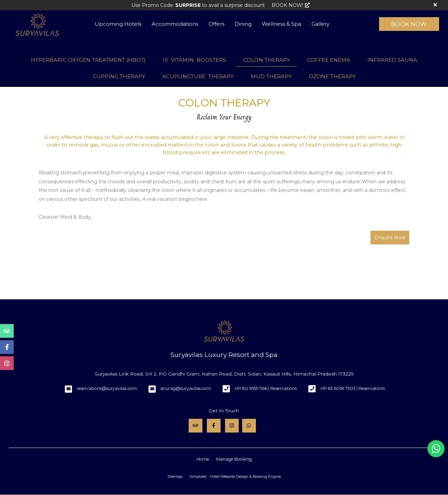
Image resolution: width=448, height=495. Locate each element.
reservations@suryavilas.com (107, 388)
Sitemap (175, 477)
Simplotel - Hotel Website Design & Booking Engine (235, 477)
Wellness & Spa (281, 24)
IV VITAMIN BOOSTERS (194, 60)
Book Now (409, 24)
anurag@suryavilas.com (186, 388)
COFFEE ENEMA (329, 60)
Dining (243, 24)
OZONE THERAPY (332, 76)
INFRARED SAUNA (392, 60)
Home (203, 459)
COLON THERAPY (267, 60)
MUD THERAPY (271, 76)
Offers (216, 24)
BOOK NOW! (291, 5)
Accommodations (175, 24)
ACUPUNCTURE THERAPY (198, 76)
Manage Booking (234, 459)
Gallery (320, 24)
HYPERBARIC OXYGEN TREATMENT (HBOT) (88, 60)
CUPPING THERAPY (119, 76)
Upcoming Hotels (118, 24)
